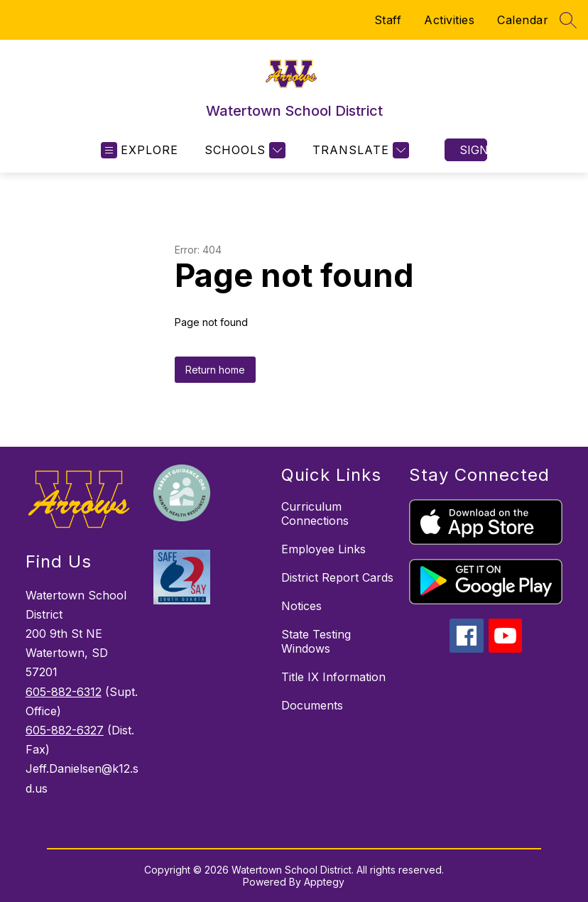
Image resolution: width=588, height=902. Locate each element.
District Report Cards (337, 577)
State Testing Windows (316, 641)
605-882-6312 (64, 692)
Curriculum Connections (315, 514)
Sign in (473, 150)
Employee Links (323, 549)
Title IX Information (333, 677)
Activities (449, 20)
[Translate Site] (359, 150)
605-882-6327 (65, 730)
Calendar (523, 20)
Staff (388, 20)
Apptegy (324, 882)
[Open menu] (140, 150)
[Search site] (568, 20)
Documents (312, 705)
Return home (215, 370)
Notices (301, 606)
